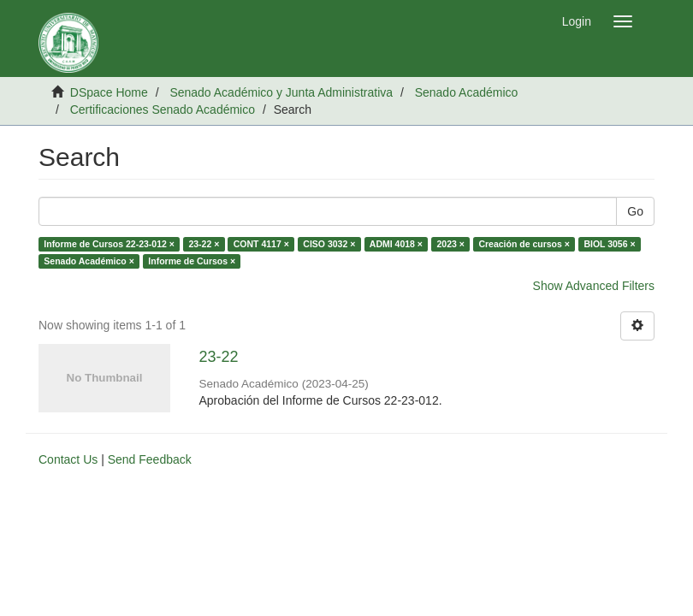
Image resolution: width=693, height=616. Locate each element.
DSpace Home (109, 92)
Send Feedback (150, 459)
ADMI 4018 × (396, 244)
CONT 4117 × (261, 244)
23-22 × (204, 244)
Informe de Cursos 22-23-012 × (109, 244)
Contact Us (68, 459)
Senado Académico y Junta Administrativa (281, 92)
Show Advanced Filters (594, 286)
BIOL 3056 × (609, 244)
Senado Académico (467, 92)
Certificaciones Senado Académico (163, 110)
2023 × (450, 244)
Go (635, 211)
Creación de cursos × (524, 244)
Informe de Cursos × (192, 261)
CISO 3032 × (329, 244)
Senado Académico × (89, 261)
